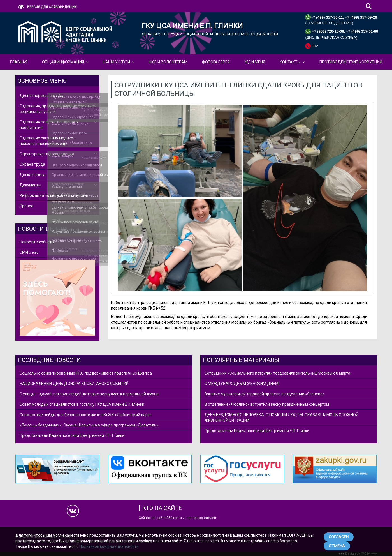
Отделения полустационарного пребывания (49, 125)
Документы (30, 185)
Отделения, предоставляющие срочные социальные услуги (57, 109)
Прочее (26, 206)
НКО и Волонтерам (168, 62)
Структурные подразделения (47, 154)
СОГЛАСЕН (339, 537)
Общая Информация (63, 62)
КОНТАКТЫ (290, 62)
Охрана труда (32, 164)
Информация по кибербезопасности (53, 195)
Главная (19, 62)
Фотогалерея (216, 62)
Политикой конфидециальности (109, 546)
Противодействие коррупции (351, 62)
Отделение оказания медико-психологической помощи (47, 141)
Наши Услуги (116, 62)
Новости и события (37, 242)
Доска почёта (33, 175)
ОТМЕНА (337, 546)
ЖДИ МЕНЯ (255, 62)
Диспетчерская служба (41, 96)
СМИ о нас (29, 252)
